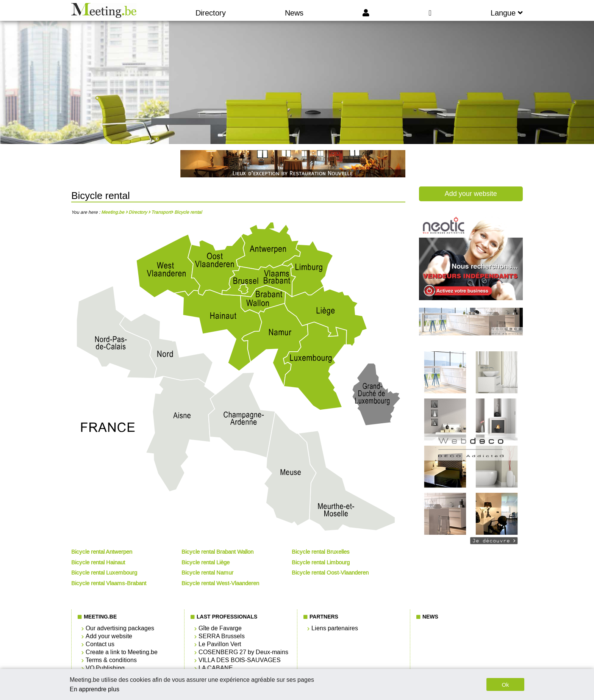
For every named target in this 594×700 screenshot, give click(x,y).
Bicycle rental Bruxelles (321, 552)
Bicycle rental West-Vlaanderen (220, 583)
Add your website (471, 194)
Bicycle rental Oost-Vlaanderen (330, 573)
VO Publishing (105, 668)
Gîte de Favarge (220, 628)
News (294, 13)
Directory (211, 13)
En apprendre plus (95, 689)
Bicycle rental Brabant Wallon (217, 552)
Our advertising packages (120, 628)
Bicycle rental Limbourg (321, 562)
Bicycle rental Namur (207, 573)
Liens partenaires (335, 628)
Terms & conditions (111, 660)
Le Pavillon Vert (220, 644)
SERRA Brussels (222, 636)
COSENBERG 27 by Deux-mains (243, 652)
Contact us (100, 644)
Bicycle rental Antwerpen (102, 552)
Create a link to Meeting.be (122, 652)
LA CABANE (216, 668)
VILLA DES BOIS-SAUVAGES (240, 660)
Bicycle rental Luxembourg (104, 573)
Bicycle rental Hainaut (98, 562)
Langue (507, 13)
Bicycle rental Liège (206, 562)
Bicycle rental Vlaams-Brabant (109, 583)
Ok (505, 685)
